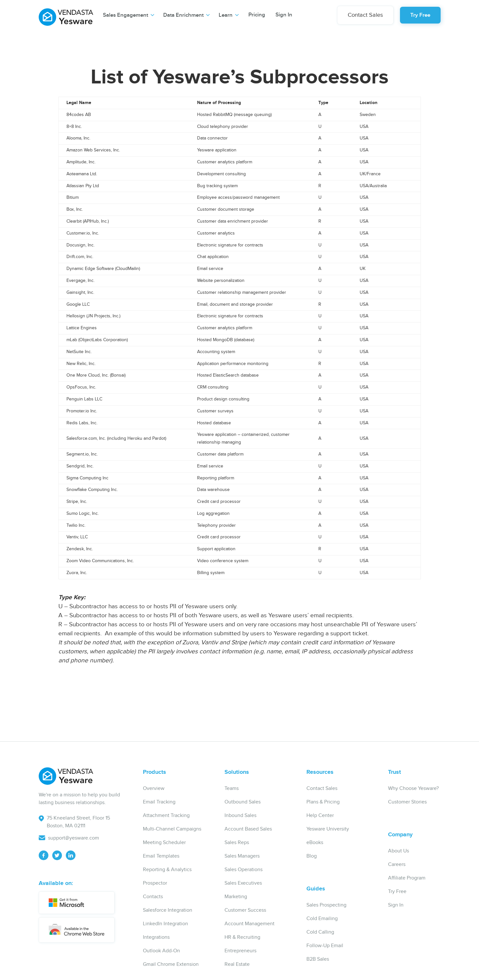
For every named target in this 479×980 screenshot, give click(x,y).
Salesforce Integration (168, 910)
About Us (399, 851)
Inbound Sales (240, 816)
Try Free (420, 15)
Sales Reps (237, 843)
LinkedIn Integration (165, 924)
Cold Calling (320, 932)
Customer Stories (407, 802)
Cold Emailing (322, 919)
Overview (154, 788)
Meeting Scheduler (164, 843)
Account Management (249, 924)
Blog (312, 856)
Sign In (284, 15)
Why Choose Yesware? (413, 788)
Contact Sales (365, 15)
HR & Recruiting (242, 937)
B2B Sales (318, 959)
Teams (232, 788)
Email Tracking (159, 802)
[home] (66, 14)
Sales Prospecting (326, 905)
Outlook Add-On (161, 951)
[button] (129, 15)
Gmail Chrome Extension (171, 964)
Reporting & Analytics (167, 870)
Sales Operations (244, 870)
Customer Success (245, 910)
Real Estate (237, 964)
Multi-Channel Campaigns (172, 829)
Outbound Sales (243, 802)
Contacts (153, 897)
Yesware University (328, 829)
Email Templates (161, 856)
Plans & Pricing (323, 802)
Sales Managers (242, 856)
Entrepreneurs (240, 951)
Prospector (155, 883)
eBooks (315, 843)
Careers (397, 865)
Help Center (320, 816)
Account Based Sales (248, 829)
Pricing (257, 15)
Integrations (156, 937)
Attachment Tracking (166, 816)
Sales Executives (243, 883)
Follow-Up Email (325, 946)
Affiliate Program (407, 878)
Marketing (236, 897)
